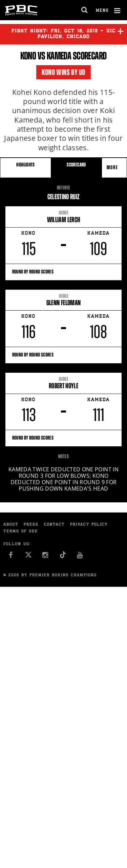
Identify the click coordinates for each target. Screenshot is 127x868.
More (113, 167)
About (11, 525)
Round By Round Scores (64, 272)
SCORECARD (76, 165)
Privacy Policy (89, 525)
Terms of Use (21, 532)
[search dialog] (85, 10)
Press (31, 525)
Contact (54, 525)
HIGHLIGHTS (26, 165)
